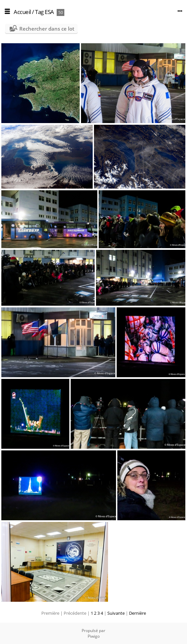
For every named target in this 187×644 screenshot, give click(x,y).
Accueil (22, 12)
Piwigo (94, 636)
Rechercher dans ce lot (47, 29)
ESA (49, 12)
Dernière (137, 613)
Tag (39, 12)
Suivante (116, 613)
